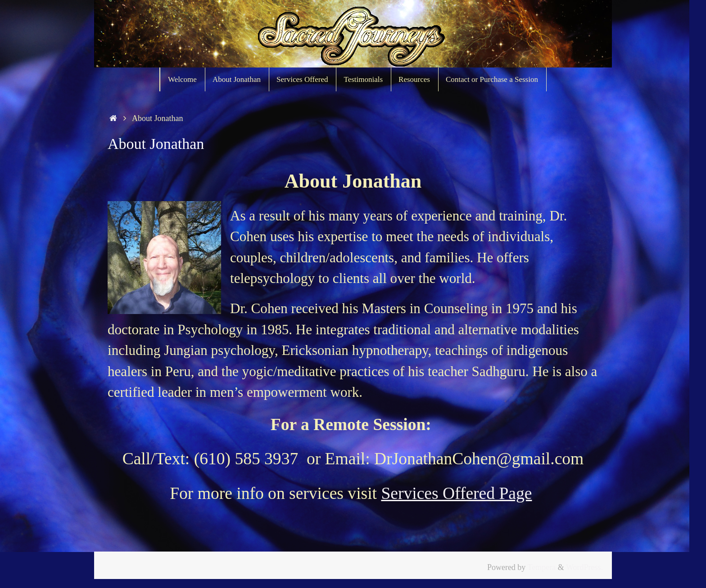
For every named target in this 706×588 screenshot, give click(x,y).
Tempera (542, 567)
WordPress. (584, 567)
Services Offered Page (456, 493)
